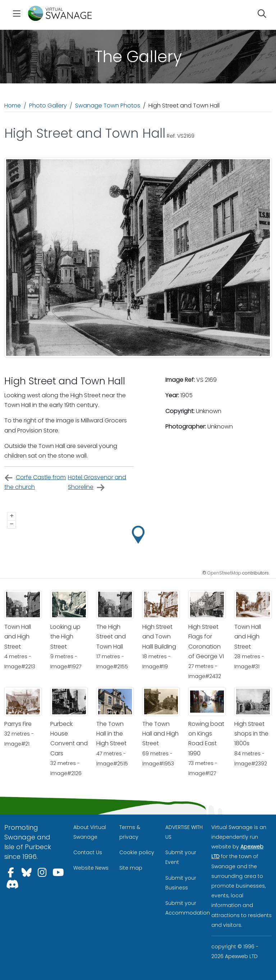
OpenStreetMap (224, 573)
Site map (131, 868)
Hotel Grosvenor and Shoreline (97, 482)
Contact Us (88, 852)
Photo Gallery (48, 106)
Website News (91, 868)
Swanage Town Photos (108, 106)
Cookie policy (137, 852)
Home (13, 106)
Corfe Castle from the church (35, 482)
